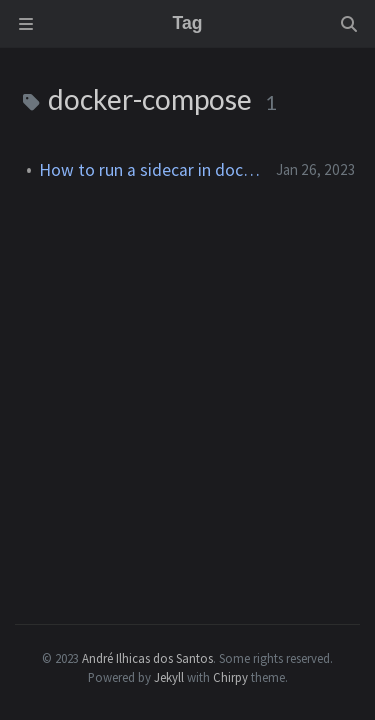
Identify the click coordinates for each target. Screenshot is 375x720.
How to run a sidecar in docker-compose (149, 170)
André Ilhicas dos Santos (147, 658)
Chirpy (230, 677)
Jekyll (169, 677)
